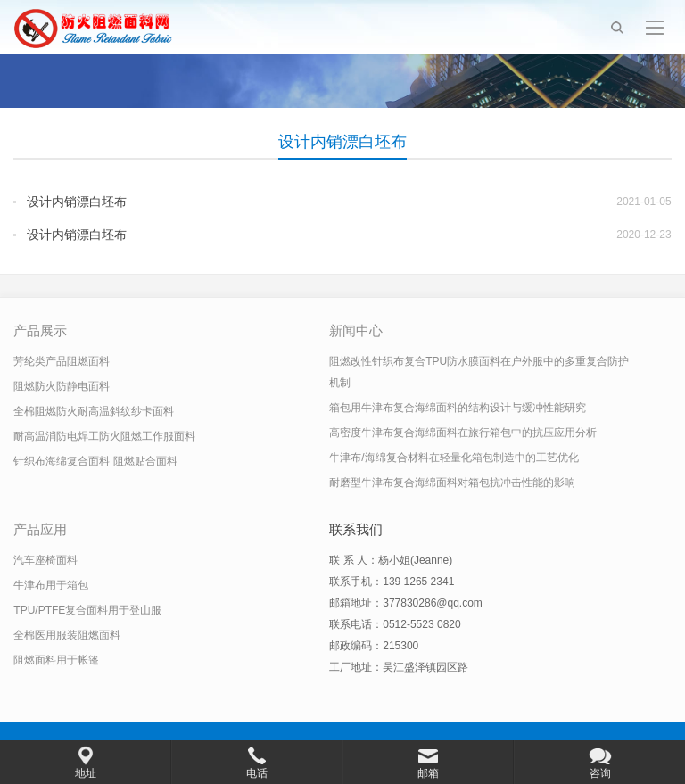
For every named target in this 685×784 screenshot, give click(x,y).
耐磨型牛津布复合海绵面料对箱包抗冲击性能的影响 (452, 483)
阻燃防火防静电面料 (62, 386)
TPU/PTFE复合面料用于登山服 (87, 610)
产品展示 (40, 330)
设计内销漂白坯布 (77, 202)
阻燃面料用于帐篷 (56, 660)
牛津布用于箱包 (51, 585)
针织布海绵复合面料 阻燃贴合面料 (95, 461)
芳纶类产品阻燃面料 (62, 361)
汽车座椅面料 (45, 560)
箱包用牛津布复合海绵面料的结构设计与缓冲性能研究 (458, 408)
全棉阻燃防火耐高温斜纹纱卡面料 (94, 411)
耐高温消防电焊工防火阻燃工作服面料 (104, 436)
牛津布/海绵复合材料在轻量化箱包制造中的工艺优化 (454, 458)
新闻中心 (356, 330)
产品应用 (40, 529)
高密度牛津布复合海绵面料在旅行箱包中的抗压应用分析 (463, 433)
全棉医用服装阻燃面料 (67, 635)
